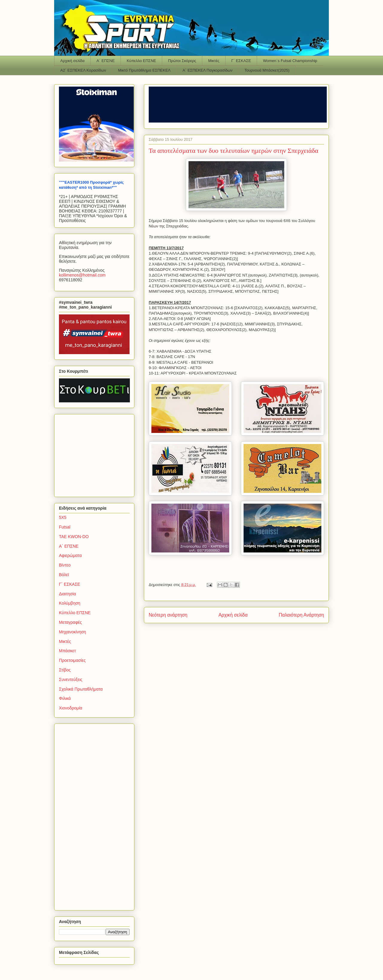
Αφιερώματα (70, 555)
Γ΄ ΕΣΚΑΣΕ (241, 61)
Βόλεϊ (64, 575)
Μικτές (214, 61)
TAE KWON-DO (74, 537)
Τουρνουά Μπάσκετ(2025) (267, 70)
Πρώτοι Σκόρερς (182, 61)
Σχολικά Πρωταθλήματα (81, 689)
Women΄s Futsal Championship (290, 61)
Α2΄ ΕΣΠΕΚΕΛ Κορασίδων (83, 70)
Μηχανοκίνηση (73, 632)
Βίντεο (65, 565)
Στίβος (65, 670)
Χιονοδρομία (71, 708)
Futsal (65, 527)
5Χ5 (63, 517)
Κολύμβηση (70, 603)
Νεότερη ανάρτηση (168, 615)
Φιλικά (65, 698)
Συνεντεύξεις (71, 679)
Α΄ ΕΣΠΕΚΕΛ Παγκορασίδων (208, 70)
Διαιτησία (67, 594)
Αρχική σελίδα (73, 61)
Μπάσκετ (67, 651)
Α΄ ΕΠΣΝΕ (106, 61)
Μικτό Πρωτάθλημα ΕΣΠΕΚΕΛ (144, 70)
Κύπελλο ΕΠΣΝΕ (141, 61)
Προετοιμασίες (72, 660)
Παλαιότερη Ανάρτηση (301, 615)
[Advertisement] (96, 454)
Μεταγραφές (70, 622)
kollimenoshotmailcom (82, 275)
